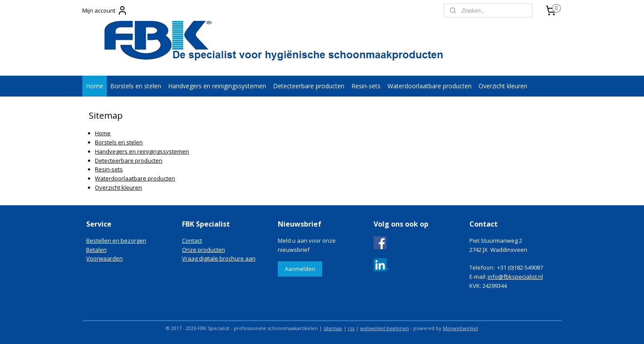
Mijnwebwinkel (460, 328)
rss (351, 328)
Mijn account (105, 10)
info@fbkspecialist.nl (515, 277)
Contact (192, 240)
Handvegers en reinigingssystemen (217, 86)
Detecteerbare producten (309, 86)
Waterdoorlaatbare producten (430, 86)
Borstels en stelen (136, 86)
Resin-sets (366, 86)
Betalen (96, 250)
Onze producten (204, 250)
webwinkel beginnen (384, 328)
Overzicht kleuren (503, 86)
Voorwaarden (105, 258)
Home (94, 86)
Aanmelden (300, 269)
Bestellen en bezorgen (116, 240)
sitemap (333, 328)
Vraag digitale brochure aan (219, 258)
